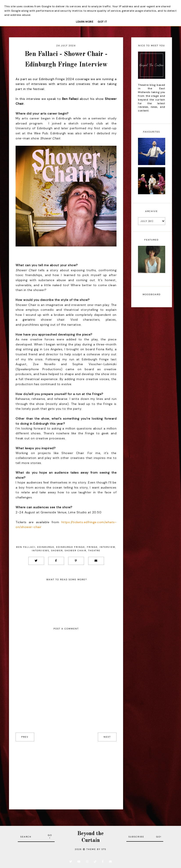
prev (25, 737)
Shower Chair (75, 551)
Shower (57, 551)
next (107, 737)
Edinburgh (46, 547)
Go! (50, 837)
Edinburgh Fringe (71, 547)
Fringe (92, 547)
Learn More (85, 22)
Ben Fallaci (26, 547)
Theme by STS (96, 849)
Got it (102, 22)
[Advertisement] (66, 772)
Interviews (40, 551)
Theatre (94, 551)
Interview (107, 547)
